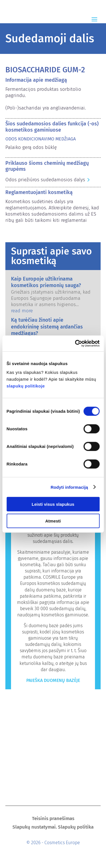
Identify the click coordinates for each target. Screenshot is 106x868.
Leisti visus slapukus (53, 504)
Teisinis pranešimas (53, 819)
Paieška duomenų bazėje (53, 680)
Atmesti (53, 521)
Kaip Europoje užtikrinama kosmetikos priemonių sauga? (46, 282)
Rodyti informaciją (69, 487)
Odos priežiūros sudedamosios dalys (45, 180)
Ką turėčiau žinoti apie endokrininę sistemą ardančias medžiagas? (47, 327)
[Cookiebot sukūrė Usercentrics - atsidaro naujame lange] (75, 344)
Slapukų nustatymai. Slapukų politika (53, 828)
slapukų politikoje (26, 386)
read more (22, 311)
